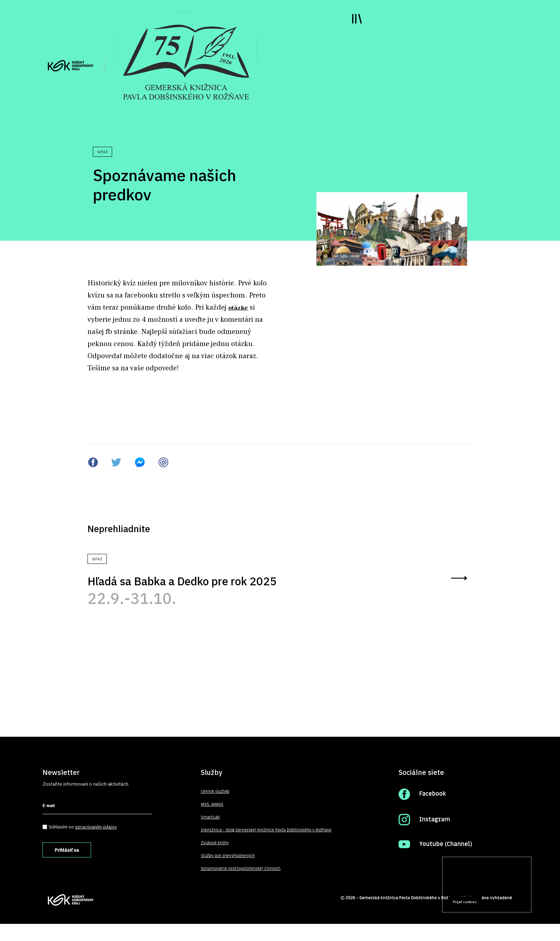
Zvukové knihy (215, 860)
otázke (239, 307)
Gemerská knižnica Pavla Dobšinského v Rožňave (407, 915)
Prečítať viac (503, 888)
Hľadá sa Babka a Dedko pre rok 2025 (199, 588)
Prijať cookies (465, 902)
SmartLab (210, 835)
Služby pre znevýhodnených (229, 873)
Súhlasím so (83, 844)
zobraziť (456, 588)
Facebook (433, 811)
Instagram (435, 837)
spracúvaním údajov (96, 844)
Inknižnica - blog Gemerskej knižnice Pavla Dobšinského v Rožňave (268, 847)
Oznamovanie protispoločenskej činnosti (242, 886)
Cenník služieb (215, 809)
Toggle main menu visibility (350, 25)
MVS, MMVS (212, 822)
